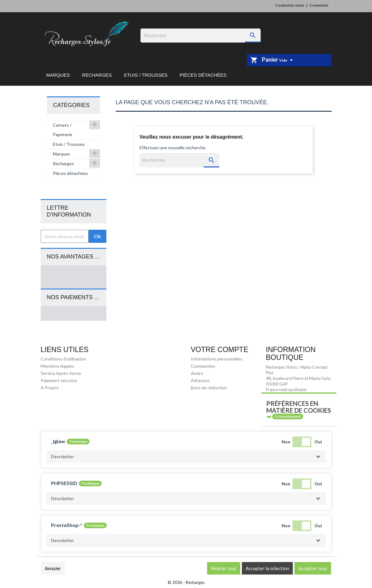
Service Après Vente (61, 373)
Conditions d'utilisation (63, 359)
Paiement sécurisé (59, 380)
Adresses (200, 380)
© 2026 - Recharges (186, 582)
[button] (186, 457)
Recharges (97, 75)
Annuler (53, 568)
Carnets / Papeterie (63, 130)
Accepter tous (313, 568)
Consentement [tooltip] (288, 416)
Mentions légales (57, 366)
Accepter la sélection (267, 568)
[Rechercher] (201, 36)
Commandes (203, 366)
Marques (58, 75)
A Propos (50, 388)
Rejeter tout (224, 568)
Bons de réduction (209, 388)
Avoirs (197, 373)
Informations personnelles (217, 359)
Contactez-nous (290, 5)
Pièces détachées (203, 75)
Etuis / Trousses (146, 75)
